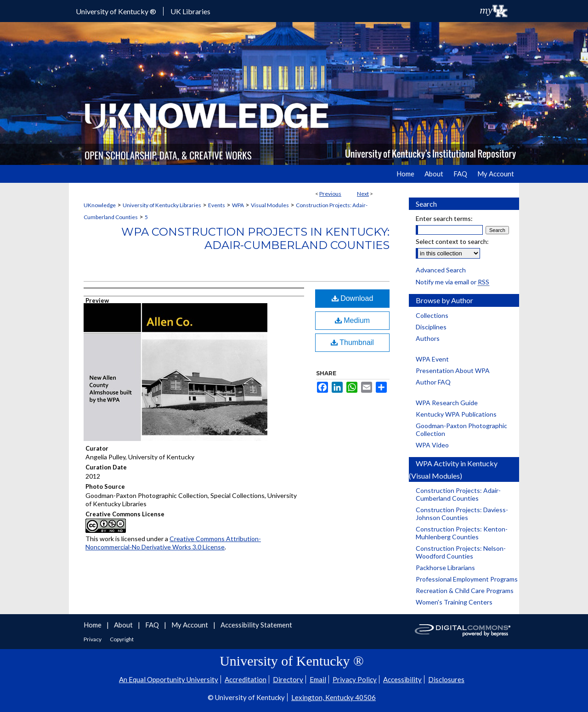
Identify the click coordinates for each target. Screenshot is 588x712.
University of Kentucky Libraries (162, 205)
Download (353, 298)
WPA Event (432, 359)
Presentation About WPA (453, 370)
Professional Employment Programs (467, 579)
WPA (238, 205)
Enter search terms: (444, 218)
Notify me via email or (452, 282)
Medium (352, 320)
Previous (330, 194)
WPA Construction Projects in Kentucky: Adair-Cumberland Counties (255, 238)
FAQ (153, 625)
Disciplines (431, 327)
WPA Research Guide (447, 403)
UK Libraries (190, 11)
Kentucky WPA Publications (456, 414)
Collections (432, 315)
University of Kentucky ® (116, 11)
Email (318, 679)
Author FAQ (433, 382)
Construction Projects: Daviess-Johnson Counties (462, 514)
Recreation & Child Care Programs (465, 591)
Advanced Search (441, 270)
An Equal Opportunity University (169, 679)
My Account (190, 625)
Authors (428, 338)
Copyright (122, 639)
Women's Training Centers (454, 602)
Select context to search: (452, 241)
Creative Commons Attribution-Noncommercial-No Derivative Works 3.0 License (173, 543)
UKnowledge (100, 205)
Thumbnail (352, 342)
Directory (288, 679)
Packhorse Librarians (445, 568)
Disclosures (446, 679)
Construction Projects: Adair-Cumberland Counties (458, 494)
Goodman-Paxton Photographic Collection (461, 429)
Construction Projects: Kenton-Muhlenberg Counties (462, 533)
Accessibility (402, 679)
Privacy (93, 639)
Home (93, 625)
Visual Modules (270, 205)
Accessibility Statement (256, 625)
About (124, 625)
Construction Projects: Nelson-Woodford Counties (461, 552)
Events (217, 205)
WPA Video (432, 445)
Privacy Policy (355, 679)
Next (363, 194)
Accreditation (246, 679)
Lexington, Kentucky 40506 (334, 697)
